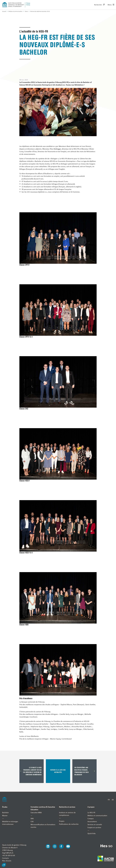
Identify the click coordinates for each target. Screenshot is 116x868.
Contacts (5, 858)
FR (109, 800)
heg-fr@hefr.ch (8, 853)
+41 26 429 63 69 (9, 855)
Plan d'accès (7, 861)
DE (113, 800)
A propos (91, 807)
